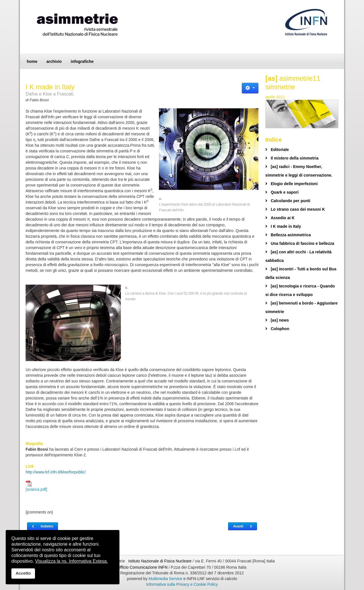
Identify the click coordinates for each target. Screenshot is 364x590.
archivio (54, 61)
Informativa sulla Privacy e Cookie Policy (182, 584)
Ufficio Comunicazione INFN (142, 567)
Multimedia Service (166, 579)
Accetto (23, 573)
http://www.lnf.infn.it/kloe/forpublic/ (56, 472)
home (32, 61)
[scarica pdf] (36, 486)
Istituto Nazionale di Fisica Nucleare (160, 561)
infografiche (82, 61)
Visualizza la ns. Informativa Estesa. (72, 561)
